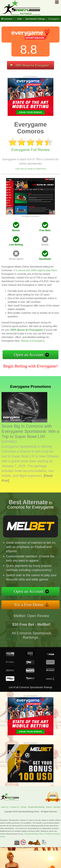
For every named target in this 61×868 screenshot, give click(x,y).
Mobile (45, 245)
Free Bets (45, 230)
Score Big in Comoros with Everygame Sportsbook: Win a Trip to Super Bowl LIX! (30, 431)
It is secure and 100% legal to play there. (35, 270)
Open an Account (29, 355)
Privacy (24, 807)
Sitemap (57, 807)
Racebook (45, 259)
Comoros (8, 19)
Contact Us (15, 807)
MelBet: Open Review (31, 617)
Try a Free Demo (30, 604)
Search (49, 807)
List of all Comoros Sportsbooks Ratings (31, 687)
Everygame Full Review (30, 150)
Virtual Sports (16, 259)
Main (20, 19)
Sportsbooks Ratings (35, 19)
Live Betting (16, 245)
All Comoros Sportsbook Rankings (31, 637)
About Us (5, 807)
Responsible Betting (36, 807)
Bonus (16, 230)
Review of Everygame (33, 341)
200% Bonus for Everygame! (32, 65)
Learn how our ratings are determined (30, 169)
